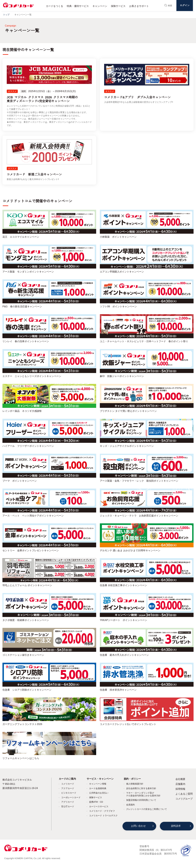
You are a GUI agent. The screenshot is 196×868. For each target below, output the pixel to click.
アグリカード (68, 802)
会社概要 (180, 779)
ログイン (185, 5)
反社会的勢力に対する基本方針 (141, 788)
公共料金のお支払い (99, 793)
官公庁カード (68, 806)
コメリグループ (184, 799)
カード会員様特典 (98, 788)
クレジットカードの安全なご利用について (147, 809)
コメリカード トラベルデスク (103, 816)
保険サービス (96, 797)
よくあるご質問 (184, 794)
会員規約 (130, 805)
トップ (6, 15)
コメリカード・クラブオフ (102, 811)
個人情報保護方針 (135, 784)
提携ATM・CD (96, 802)
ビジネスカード (69, 793)
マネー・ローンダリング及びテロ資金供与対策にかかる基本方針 (143, 794)
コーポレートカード (71, 797)
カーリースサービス (99, 806)
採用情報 (180, 789)
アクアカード (68, 788)
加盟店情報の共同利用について (141, 800)
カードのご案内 (67, 779)
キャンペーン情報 (98, 784)
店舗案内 (180, 784)
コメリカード (68, 784)
